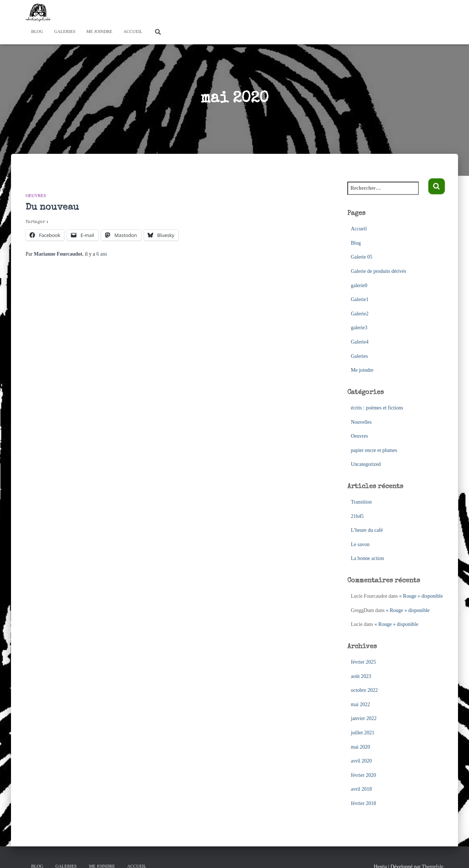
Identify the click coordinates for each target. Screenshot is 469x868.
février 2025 (364, 662)
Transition (361, 502)
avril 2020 (361, 761)
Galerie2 (360, 314)
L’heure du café (367, 530)
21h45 (357, 516)
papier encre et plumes (374, 450)
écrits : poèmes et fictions (377, 408)
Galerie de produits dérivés (379, 271)
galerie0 (359, 285)
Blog (37, 31)
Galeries (65, 31)
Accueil (133, 31)
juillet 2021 (363, 733)
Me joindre (99, 31)
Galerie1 (360, 299)
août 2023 (361, 676)
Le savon (360, 544)
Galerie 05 (362, 257)
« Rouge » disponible (421, 596)
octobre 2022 (364, 690)
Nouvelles (361, 422)
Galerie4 (360, 342)
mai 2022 (361, 704)
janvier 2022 (364, 718)
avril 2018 (361, 789)
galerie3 (359, 328)
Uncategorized (366, 464)
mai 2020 (361, 747)
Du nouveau (52, 207)
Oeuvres (36, 196)
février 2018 (364, 803)
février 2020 (364, 775)
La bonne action (368, 558)
